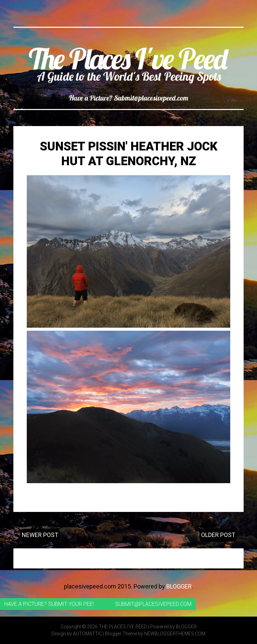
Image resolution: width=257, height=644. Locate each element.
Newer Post (40, 535)
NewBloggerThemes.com (175, 634)
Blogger (179, 586)
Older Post (218, 535)
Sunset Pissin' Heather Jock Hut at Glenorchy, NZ (129, 154)
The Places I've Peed (123, 627)
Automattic (88, 634)
